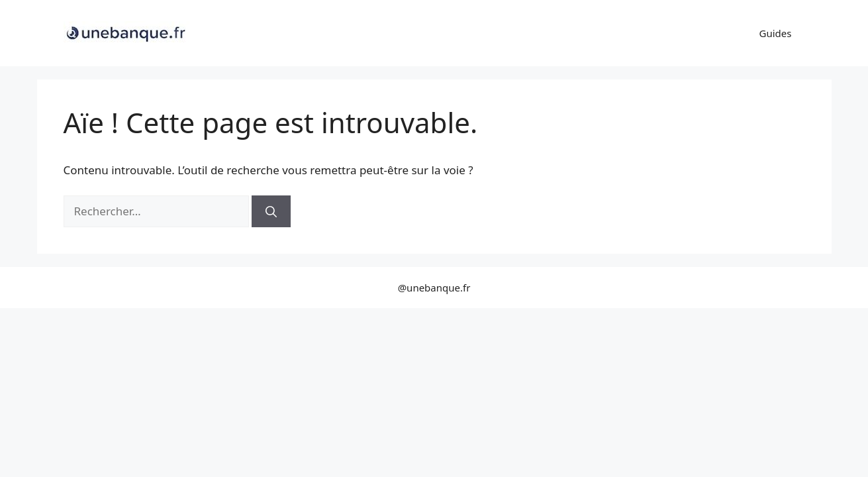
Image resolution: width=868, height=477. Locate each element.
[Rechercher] (271, 211)
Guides (776, 33)
